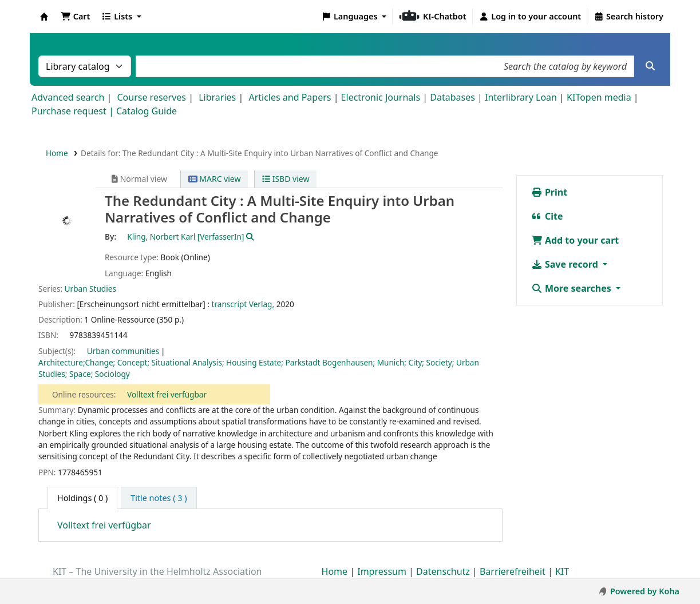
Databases (452, 97)
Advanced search (68, 97)
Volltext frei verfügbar (167, 394)
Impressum (382, 571)
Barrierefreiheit (513, 571)
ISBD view (286, 179)
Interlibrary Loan (521, 97)
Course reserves (151, 97)
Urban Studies (90, 289)
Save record (566, 264)
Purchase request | (74, 111)
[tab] (159, 498)
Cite (547, 216)
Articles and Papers (290, 97)
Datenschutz (443, 571)
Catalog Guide (147, 111)
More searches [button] (572, 288)
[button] (75, 17)
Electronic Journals (381, 97)
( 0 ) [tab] (82, 498)
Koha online (44, 17)
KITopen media (599, 97)
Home (57, 153)
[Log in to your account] (530, 17)
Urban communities (123, 351)
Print (549, 192)
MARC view (215, 179)
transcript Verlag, (243, 304)
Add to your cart (575, 240)
